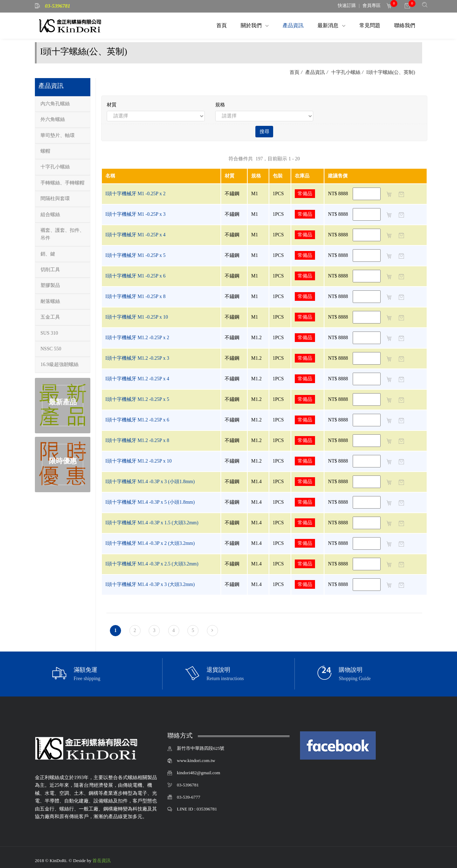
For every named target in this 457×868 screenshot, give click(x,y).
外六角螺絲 (53, 119)
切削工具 (50, 270)
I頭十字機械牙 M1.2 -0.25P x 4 (137, 379)
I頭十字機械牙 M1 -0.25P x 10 (137, 317)
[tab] (63, 104)
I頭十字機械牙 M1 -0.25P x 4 (136, 235)
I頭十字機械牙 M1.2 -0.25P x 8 (137, 440)
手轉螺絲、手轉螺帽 (62, 183)
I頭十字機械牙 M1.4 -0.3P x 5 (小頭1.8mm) (150, 502)
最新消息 (329, 25)
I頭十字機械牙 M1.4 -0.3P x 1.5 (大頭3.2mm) (152, 523)
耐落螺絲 (50, 301)
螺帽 (45, 151)
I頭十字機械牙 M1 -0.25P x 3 (136, 214)
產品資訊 (293, 25)
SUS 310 (49, 333)
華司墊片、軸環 (58, 135)
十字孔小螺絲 (345, 72)
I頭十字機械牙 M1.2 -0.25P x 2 (137, 338)
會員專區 (372, 5)
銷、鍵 (48, 254)
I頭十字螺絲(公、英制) (390, 72)
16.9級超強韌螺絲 (59, 364)
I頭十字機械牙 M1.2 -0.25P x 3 (137, 358)
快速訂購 (347, 5)
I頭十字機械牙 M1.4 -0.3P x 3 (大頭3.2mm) (150, 584)
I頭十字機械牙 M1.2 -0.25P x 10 (138, 461)
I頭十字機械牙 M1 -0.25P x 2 (136, 194)
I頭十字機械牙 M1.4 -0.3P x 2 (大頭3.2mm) (150, 543)
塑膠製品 (50, 285)
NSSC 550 (51, 349)
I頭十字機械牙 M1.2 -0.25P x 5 (137, 399)
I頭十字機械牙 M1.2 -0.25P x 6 (137, 420)
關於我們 (252, 25)
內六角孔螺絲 (55, 104)
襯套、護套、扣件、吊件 (62, 234)
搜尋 (264, 132)
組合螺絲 (50, 215)
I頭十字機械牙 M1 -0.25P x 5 (136, 255)
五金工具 (50, 317)
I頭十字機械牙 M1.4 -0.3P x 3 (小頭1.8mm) (150, 482)
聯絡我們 (405, 25)
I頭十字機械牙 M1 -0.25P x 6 (136, 276)
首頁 (222, 25)
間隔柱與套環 (55, 199)
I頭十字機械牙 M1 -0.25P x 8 (136, 296)
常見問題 (370, 25)
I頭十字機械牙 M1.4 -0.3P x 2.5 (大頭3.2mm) (152, 564)
